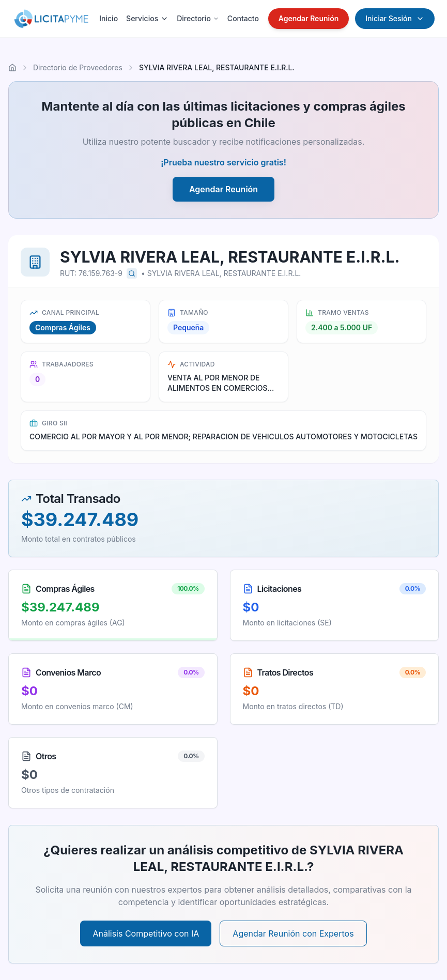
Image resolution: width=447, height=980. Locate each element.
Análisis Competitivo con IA (146, 933)
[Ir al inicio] (12, 68)
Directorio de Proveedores (78, 67)
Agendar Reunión (309, 18)
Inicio (109, 18)
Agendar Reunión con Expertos (293, 933)
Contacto (243, 18)
